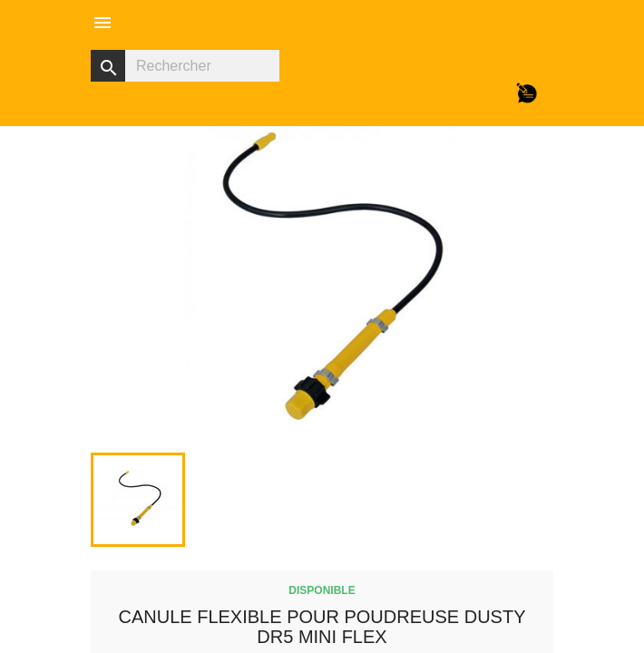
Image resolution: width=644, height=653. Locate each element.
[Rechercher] (185, 66)
